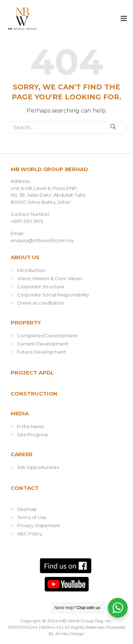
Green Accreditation (41, 303)
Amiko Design (70, 634)
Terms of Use (32, 517)
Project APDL (32, 373)
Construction (34, 394)
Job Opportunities (38, 467)
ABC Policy (30, 534)
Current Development (43, 344)
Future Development (41, 352)
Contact (25, 488)
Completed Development (47, 335)
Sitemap (27, 509)
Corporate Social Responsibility (53, 295)
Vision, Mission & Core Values (50, 278)
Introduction (31, 270)
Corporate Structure (41, 286)
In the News (30, 426)
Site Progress (32, 435)
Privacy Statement (38, 525)
